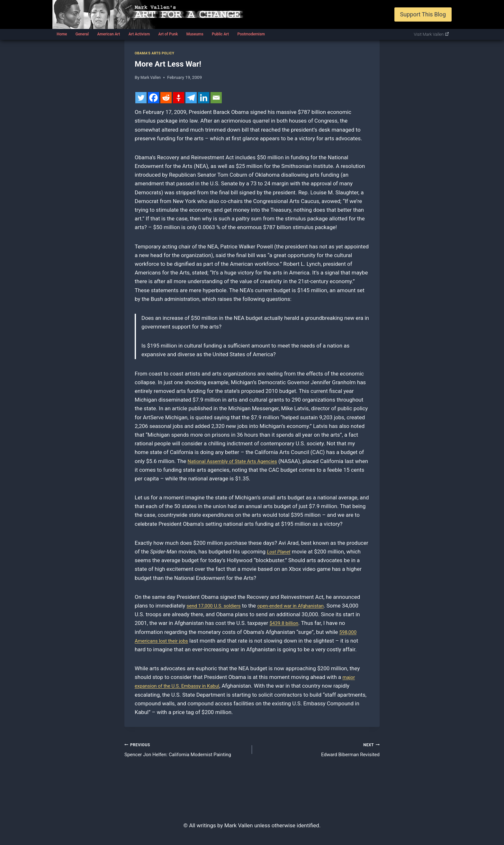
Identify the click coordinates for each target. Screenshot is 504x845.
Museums (195, 34)
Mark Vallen (152, 77)
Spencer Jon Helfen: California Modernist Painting (185, 750)
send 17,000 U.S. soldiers (217, 606)
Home (62, 34)
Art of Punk (168, 34)
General (82, 34)
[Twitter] (141, 98)
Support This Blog (423, 14)
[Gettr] (179, 98)
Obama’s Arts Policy (157, 53)
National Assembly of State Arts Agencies (238, 461)
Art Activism (139, 34)
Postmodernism (251, 34)
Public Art (220, 34)
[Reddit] (166, 98)
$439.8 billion (304, 623)
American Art (108, 34)
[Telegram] (191, 98)
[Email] (216, 98)
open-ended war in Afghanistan (302, 606)
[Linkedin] (204, 98)
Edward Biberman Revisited (319, 750)
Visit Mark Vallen (432, 34)
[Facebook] (153, 98)
